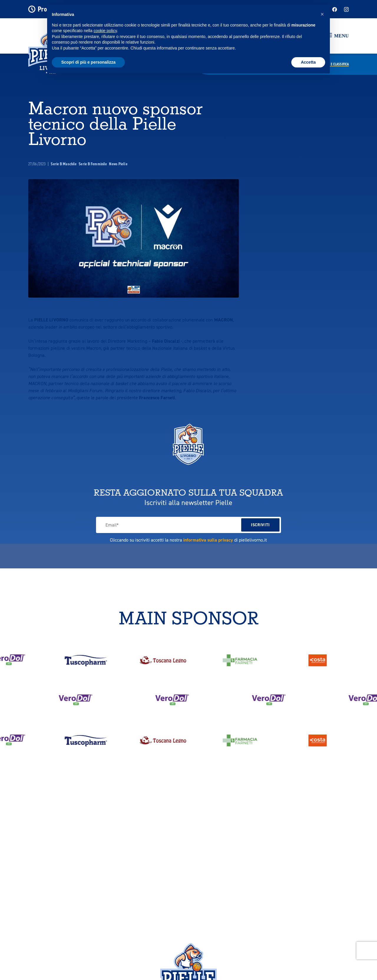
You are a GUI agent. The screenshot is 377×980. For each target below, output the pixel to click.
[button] (338, 36)
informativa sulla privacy (208, 540)
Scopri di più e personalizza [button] (88, 62)
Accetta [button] (308, 62)
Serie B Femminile (93, 164)
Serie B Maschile (64, 164)
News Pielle (118, 164)
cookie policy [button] (105, 31)
